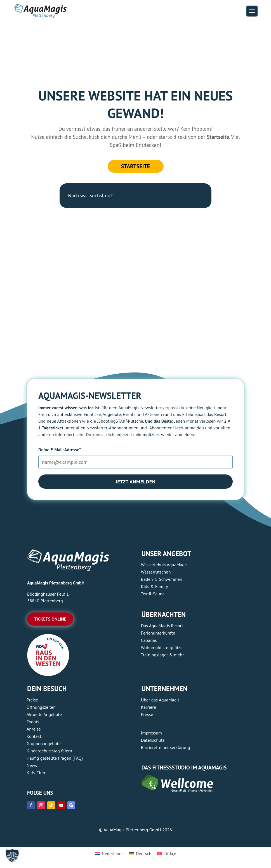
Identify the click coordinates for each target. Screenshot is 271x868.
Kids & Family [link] (155, 586)
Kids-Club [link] (36, 773)
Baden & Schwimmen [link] (162, 579)
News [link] (32, 765)
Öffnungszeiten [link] (41, 707)
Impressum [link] (151, 733)
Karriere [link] (149, 707)
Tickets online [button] (50, 619)
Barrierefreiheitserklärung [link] (166, 747)
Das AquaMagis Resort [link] (162, 626)
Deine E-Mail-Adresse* (60, 450)
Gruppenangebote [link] (44, 743)
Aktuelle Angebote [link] (44, 714)
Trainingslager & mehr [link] (162, 655)
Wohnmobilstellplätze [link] (162, 647)
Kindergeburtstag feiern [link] (49, 751)
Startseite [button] (135, 166)
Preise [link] (32, 700)
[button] (252, 11)
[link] (48, 674)
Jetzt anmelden (135, 482)
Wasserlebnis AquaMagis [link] (164, 565)
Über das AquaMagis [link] (160, 700)
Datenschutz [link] (153, 740)
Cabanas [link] (149, 640)
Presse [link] (147, 714)
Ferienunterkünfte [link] (158, 633)
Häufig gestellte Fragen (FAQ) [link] (55, 758)
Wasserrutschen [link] (156, 572)
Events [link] (33, 722)
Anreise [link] (34, 729)
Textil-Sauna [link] (153, 594)
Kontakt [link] (34, 736)
